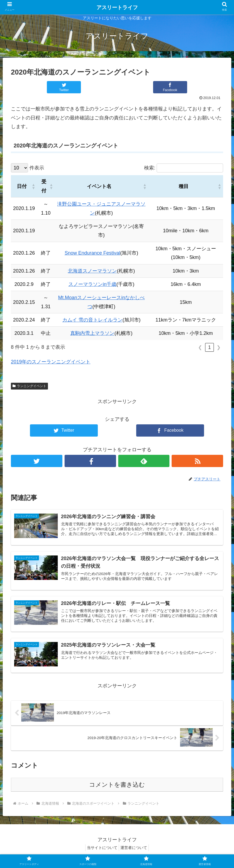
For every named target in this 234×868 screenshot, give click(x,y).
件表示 (37, 168)
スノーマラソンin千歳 (92, 284)
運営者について (135, 851)
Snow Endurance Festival (92, 253)
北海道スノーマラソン (92, 271)
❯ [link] (219, 347)
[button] (33, 186)
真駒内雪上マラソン (92, 333)
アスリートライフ (117, 7)
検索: (150, 168)
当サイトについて (101, 851)
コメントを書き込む (117, 788)
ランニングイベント (29, 386)
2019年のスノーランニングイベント (51, 362)
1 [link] (209, 347)
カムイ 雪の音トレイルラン (92, 320)
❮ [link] (200, 347)
